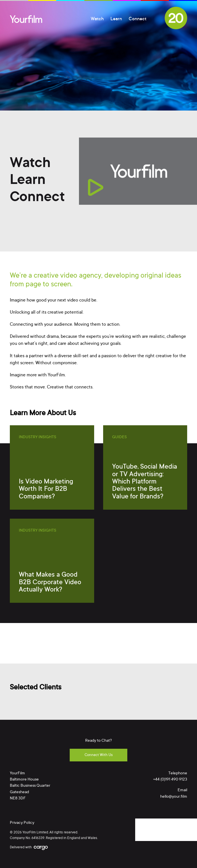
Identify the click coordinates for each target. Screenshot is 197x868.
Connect (138, 19)
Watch (97, 19)
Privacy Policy (22, 823)
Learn (116, 19)
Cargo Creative (41, 848)
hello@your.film (174, 797)
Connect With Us (99, 755)
